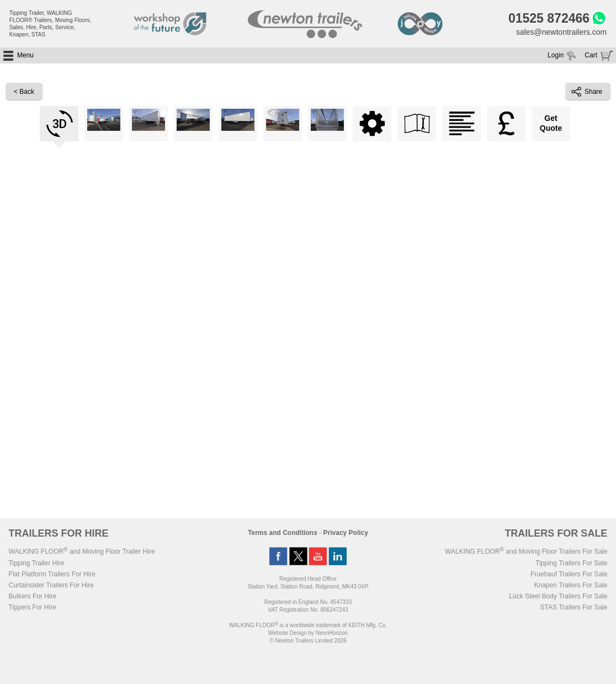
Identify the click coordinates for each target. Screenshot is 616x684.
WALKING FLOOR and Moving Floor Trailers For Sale (526, 552)
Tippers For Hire (33, 607)
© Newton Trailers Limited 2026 (308, 641)
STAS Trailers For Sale (574, 607)
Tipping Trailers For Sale (571, 563)
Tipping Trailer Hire (37, 563)
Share (587, 92)
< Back (24, 92)
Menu (25, 55)
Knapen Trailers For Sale (571, 585)
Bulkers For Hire (33, 596)
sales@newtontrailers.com (561, 32)
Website (288, 633)
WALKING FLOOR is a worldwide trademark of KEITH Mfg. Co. (308, 625)
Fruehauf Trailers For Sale (569, 574)
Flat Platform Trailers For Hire (52, 574)
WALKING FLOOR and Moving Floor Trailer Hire (82, 552)
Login (556, 55)
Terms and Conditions (283, 533)
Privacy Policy (346, 533)
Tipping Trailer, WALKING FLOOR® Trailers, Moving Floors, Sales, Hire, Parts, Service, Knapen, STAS (51, 24)
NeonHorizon (332, 633)
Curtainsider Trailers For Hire (51, 585)
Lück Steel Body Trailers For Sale (558, 596)
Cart (591, 55)
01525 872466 (549, 18)
